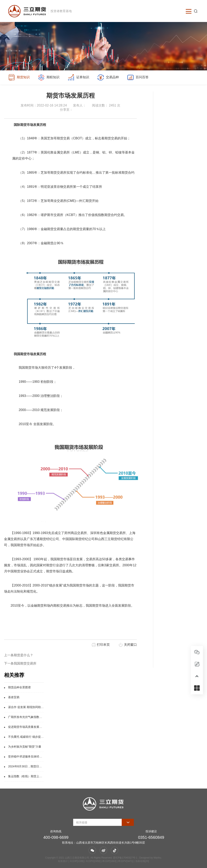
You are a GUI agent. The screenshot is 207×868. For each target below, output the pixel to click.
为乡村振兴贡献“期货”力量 (25, 747)
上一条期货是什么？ (19, 655)
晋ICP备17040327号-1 (125, 858)
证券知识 (79, 77)
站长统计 (63, 861)
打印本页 (103, 645)
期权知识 (49, 77)
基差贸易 (14, 697)
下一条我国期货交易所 (20, 663)
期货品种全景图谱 (19, 687)
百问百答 (139, 77)
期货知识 (19, 77)
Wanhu (157, 858)
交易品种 (109, 77)
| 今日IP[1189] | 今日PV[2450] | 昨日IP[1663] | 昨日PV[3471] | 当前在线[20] (108, 861)
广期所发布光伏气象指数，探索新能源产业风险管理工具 (43, 717)
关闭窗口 (130, 645)
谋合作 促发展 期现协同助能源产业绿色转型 (36, 707)
